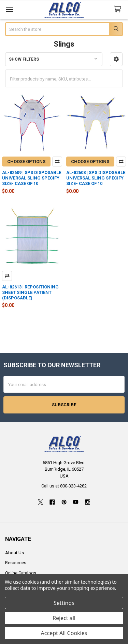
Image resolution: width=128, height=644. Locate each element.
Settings (64, 603)
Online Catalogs (21, 573)
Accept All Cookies (64, 633)
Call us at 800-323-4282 (64, 486)
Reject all (64, 618)
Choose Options (26, 162)
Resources (16, 563)
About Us (15, 553)
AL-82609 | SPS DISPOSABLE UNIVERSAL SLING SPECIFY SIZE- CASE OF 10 (32, 178)
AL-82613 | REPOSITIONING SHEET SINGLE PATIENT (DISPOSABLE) (30, 293)
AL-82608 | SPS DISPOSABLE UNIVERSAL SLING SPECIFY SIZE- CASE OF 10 (96, 178)
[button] (116, 59)
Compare (57, 162)
